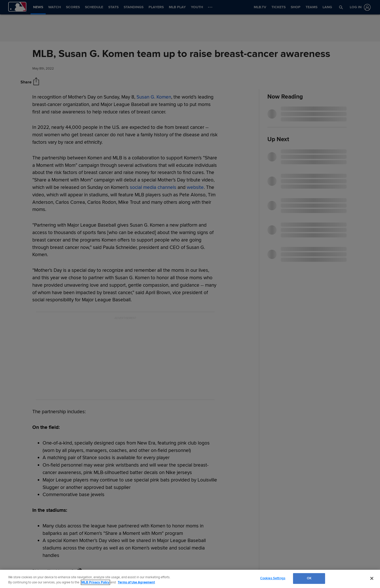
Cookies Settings (273, 578)
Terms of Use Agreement (136, 582)
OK (309, 578)
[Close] (372, 578)
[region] (190, 579)
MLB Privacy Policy (95, 582)
